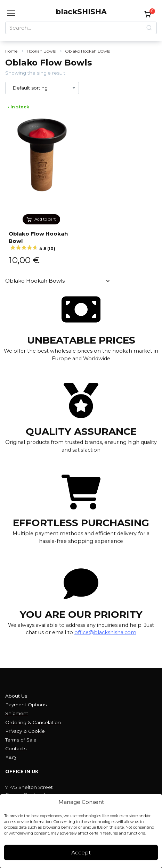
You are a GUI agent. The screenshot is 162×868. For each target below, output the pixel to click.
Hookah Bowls (41, 51)
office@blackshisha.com (105, 632)
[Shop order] (42, 88)
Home (11, 51)
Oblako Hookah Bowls (87, 51)
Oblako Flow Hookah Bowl (41, 241)
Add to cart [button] (45, 219)
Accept (81, 852)
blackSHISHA (81, 12)
